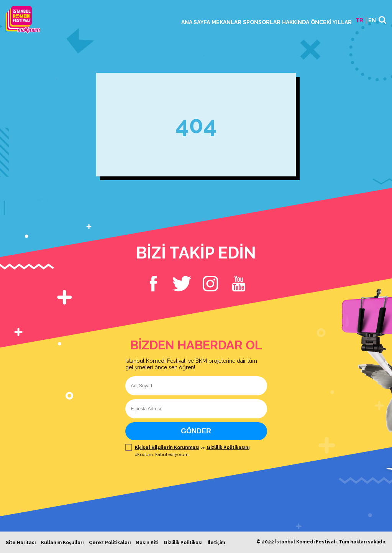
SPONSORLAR (262, 22)
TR (359, 20)
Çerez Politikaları (110, 543)
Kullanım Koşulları (62, 543)
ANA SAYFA (196, 22)
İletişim (216, 543)
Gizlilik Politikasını (228, 448)
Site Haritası (21, 543)
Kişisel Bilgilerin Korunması (167, 448)
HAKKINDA (296, 22)
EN (372, 20)
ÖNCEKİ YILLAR (331, 22)
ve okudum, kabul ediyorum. (196, 451)
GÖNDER (196, 431)
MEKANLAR (226, 22)
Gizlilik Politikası (183, 543)
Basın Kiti (147, 543)
